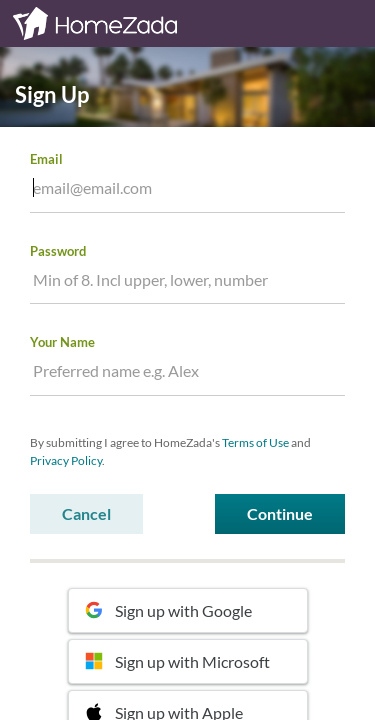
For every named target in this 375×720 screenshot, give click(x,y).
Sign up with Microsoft (177, 661)
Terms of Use (255, 442)
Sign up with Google (168, 610)
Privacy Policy (66, 460)
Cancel (86, 513)
